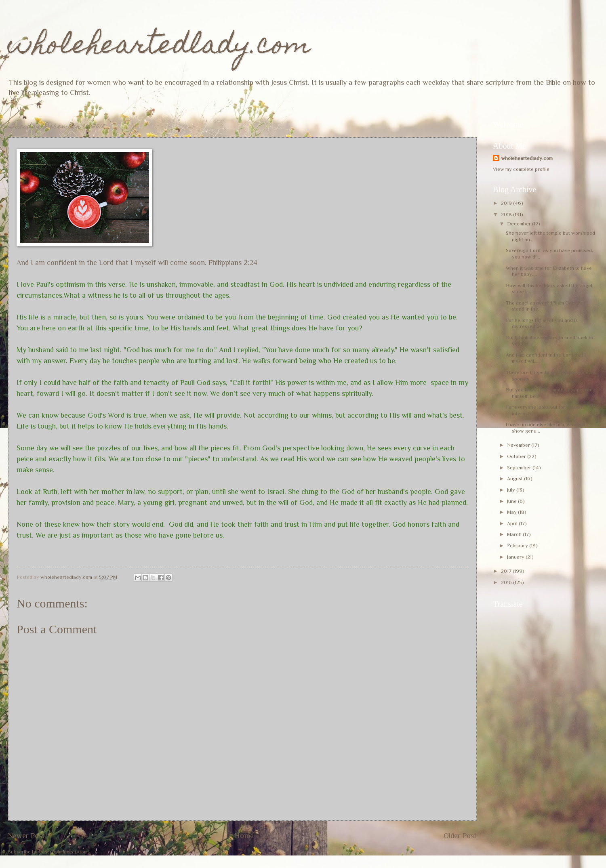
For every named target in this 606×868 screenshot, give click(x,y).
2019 (507, 203)
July (512, 490)
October (517, 456)
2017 (507, 571)
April (513, 523)
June (512, 501)
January (516, 557)
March (515, 534)
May (512, 512)
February (518, 545)
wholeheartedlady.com (159, 47)
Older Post (460, 836)
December (520, 224)
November (519, 445)
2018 (507, 214)
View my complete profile (521, 169)
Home (244, 836)
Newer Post (26, 836)
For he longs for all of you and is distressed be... (542, 323)
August (516, 478)
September (520, 468)
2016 (507, 582)
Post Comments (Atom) (64, 852)
